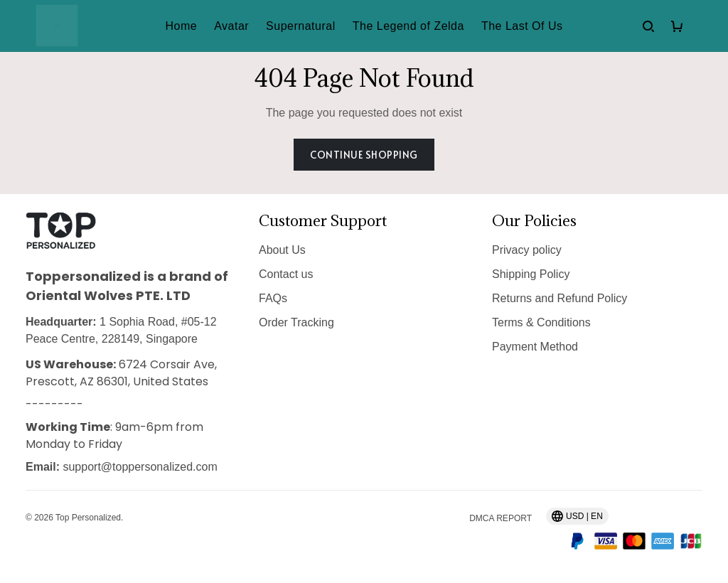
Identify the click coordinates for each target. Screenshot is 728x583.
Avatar (231, 26)
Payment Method (535, 347)
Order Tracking (296, 322)
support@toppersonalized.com (140, 467)
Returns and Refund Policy (560, 298)
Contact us (286, 274)
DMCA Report (500, 518)
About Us (282, 250)
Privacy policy (527, 250)
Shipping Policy (531, 274)
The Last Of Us (522, 26)
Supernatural (301, 26)
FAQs (273, 298)
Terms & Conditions (541, 322)
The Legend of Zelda (408, 26)
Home (181, 26)
